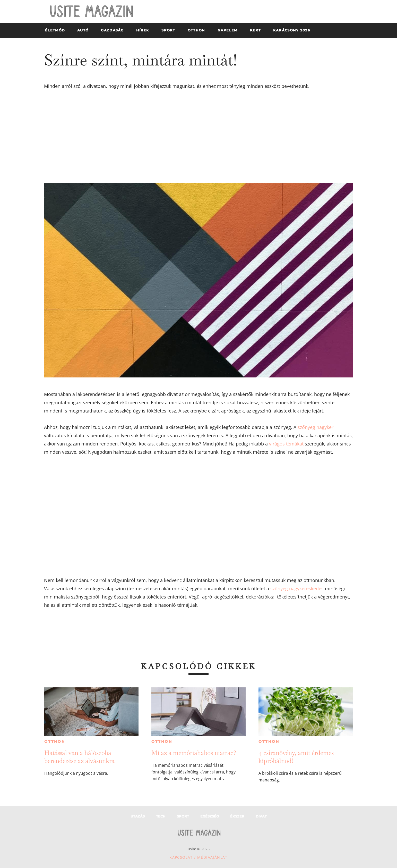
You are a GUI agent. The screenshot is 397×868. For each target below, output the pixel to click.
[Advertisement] (198, 137)
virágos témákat (286, 444)
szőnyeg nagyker (316, 427)
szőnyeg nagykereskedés (297, 588)
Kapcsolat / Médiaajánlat (198, 857)
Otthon (55, 741)
